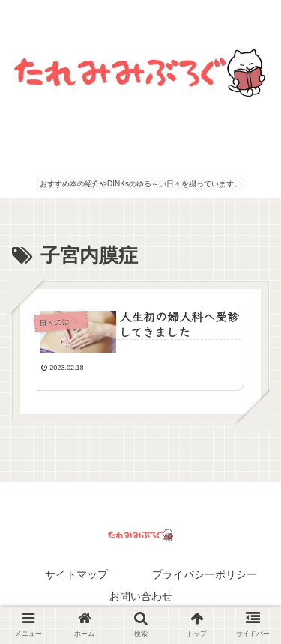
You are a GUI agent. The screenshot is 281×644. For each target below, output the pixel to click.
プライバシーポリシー (205, 574)
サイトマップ (76, 574)
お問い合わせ (141, 596)
